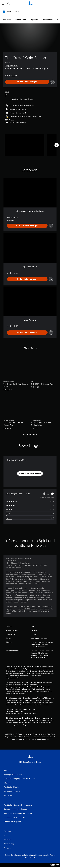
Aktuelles (7, 19)
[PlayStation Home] (30, 4)
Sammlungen (20, 19)
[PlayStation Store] (12, 11)
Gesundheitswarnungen (14, 711)
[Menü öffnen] (3, 4)
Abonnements (47, 19)
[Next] (57, 145)
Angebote (34, 19)
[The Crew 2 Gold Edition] (25, 145)
